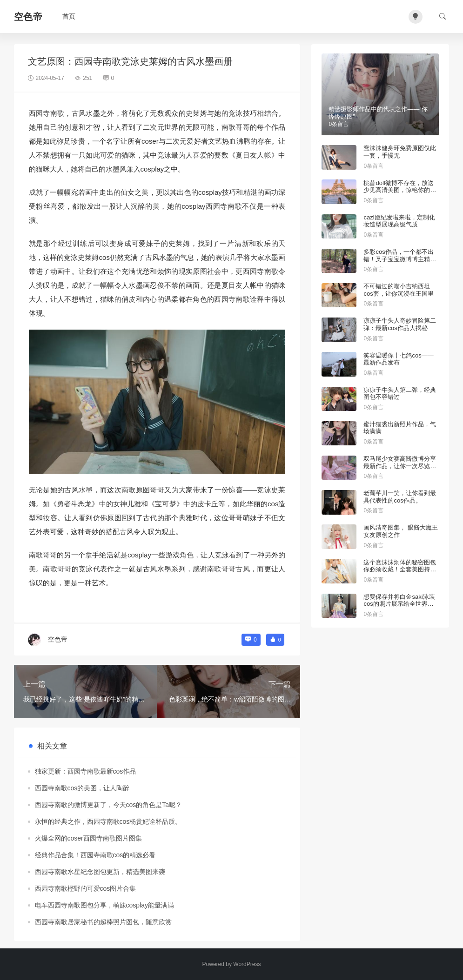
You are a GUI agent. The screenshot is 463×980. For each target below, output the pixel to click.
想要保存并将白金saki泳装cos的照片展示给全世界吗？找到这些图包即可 (399, 604)
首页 (69, 16)
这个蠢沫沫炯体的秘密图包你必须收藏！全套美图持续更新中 (400, 569)
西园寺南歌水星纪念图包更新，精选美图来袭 (100, 872)
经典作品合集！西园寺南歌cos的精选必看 (95, 855)
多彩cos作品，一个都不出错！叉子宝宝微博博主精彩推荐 (400, 259)
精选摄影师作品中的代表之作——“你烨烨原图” (378, 113)
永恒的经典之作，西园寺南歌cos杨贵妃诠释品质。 (108, 821)
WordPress (247, 964)
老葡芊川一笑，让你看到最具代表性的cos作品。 (400, 497)
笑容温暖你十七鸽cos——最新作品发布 (398, 359)
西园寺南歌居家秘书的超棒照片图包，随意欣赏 (103, 922)
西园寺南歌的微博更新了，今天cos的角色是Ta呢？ (109, 805)
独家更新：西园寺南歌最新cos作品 (86, 771)
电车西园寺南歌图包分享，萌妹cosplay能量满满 (104, 905)
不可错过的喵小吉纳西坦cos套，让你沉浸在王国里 (398, 290)
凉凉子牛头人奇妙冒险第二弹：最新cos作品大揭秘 (400, 324)
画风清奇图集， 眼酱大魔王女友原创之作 (401, 531)
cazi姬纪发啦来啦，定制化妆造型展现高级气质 (399, 221)
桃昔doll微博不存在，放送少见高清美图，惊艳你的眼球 (400, 190)
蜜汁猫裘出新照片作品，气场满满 (400, 428)
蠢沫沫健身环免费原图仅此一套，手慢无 (400, 152)
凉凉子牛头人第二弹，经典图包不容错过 (400, 394)
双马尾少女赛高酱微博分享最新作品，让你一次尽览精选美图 (400, 466)
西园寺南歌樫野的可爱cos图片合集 (86, 888)
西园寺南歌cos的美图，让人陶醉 (82, 788)
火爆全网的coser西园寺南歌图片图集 (88, 838)
